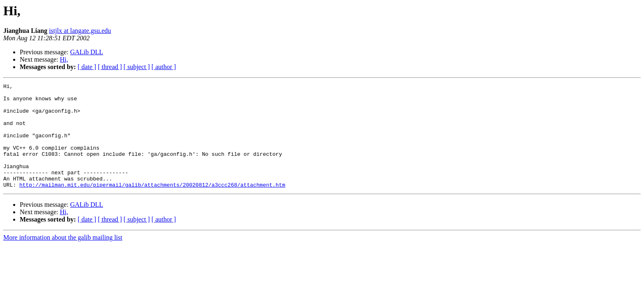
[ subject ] (137, 67)
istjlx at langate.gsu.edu (80, 31)
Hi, (64, 59)
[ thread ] (110, 67)
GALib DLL (87, 52)
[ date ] (87, 67)
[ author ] (164, 67)
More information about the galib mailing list (63, 258)
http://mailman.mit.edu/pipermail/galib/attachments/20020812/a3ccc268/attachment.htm (152, 206)
